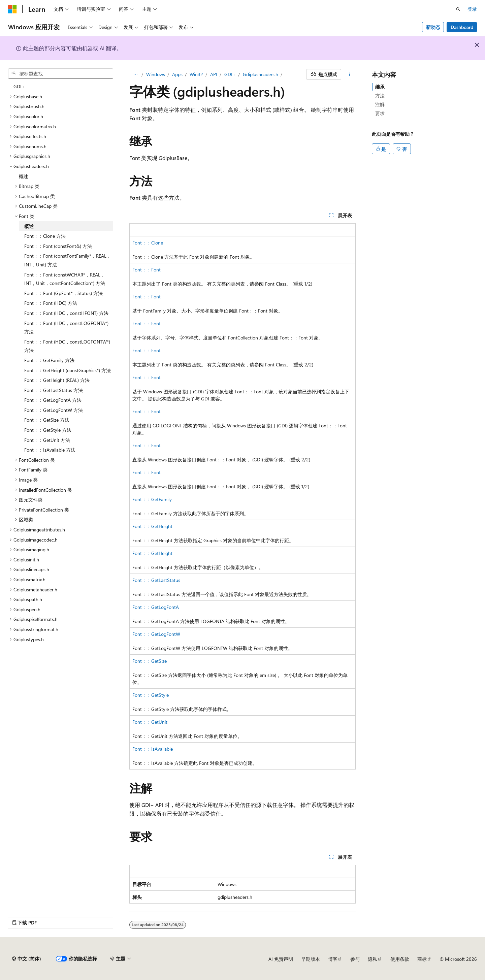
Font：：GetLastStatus (156, 580)
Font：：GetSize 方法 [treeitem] (47, 420)
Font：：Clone (148, 243)
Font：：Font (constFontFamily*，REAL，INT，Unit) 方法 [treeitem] (68, 260)
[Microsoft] (12, 9)
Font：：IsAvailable (153, 749)
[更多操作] (350, 74)
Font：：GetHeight (152, 526)
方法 (380, 95)
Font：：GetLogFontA (156, 607)
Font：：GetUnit (150, 722)
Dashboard (462, 27)
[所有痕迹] (135, 74)
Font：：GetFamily (152, 499)
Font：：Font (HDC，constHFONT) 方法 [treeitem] (66, 313)
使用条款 (400, 959)
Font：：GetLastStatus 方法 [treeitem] (54, 390)
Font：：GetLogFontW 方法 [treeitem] (54, 410)
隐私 (373, 959)
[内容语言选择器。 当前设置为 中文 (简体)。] (27, 959)
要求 (380, 113)
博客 (333, 959)
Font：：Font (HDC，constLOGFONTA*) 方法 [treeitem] (66, 328)
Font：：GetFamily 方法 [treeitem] (49, 360)
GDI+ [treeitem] (19, 86)
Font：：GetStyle (151, 695)
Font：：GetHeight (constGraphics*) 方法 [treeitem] (68, 370)
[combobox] (61, 74)
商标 (422, 959)
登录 (472, 9)
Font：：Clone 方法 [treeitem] (45, 236)
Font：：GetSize (150, 661)
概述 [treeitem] (24, 176)
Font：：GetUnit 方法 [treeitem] (47, 440)
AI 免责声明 (281, 959)
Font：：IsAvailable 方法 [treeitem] (50, 450)
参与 (355, 959)
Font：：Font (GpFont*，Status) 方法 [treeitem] (63, 293)
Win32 (196, 74)
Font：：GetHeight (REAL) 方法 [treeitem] (57, 380)
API (214, 74)
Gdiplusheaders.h (261, 74)
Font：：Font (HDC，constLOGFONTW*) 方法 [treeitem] (67, 346)
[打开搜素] (458, 9)
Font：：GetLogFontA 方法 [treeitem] (53, 400)
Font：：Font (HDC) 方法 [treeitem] (51, 303)
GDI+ (230, 74)
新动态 (433, 27)
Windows (156, 74)
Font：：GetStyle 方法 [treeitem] (48, 430)
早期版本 (311, 959)
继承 (380, 87)
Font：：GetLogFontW (156, 634)
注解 (380, 104)
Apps (177, 74)
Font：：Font (147, 270)
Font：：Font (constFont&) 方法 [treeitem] (58, 246)
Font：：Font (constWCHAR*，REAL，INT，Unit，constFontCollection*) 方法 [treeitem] (65, 279)
